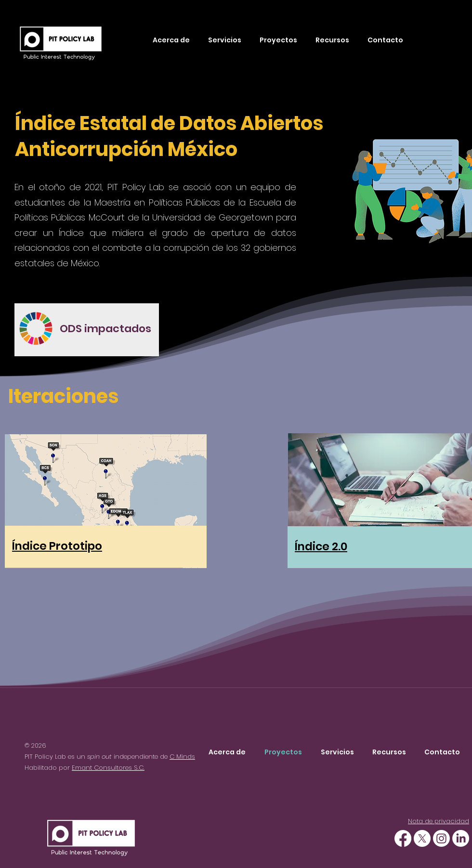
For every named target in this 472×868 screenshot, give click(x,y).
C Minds (182, 757)
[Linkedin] (461, 838)
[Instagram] (441, 838)
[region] (87, 330)
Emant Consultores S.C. (108, 768)
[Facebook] (403, 838)
